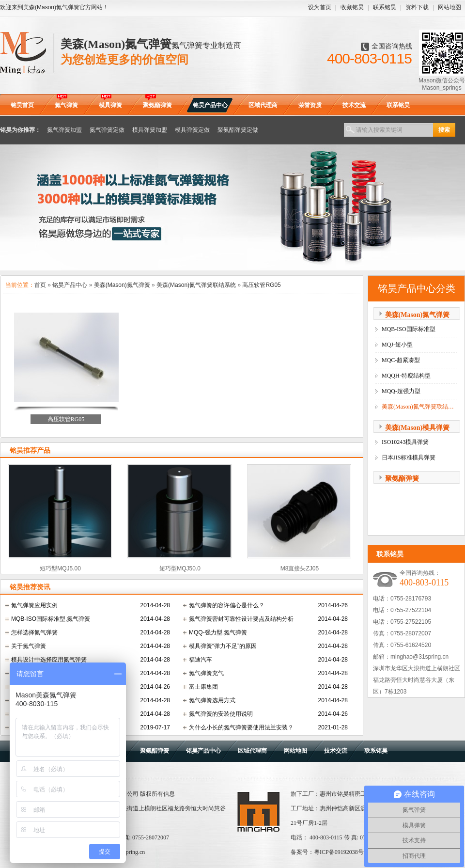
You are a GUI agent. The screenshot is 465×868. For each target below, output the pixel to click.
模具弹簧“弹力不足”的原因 (223, 646)
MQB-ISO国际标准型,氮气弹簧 (51, 619)
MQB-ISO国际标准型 (409, 329)
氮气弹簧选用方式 (212, 700)
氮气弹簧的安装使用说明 (221, 714)
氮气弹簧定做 (107, 130)
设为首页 (320, 7)
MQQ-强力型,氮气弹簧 (218, 632)
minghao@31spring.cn (419, 657)
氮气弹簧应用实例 (34, 605)
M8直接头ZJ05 (300, 568)
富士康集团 (203, 687)
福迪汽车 (201, 660)
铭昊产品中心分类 (417, 288)
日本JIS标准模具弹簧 (409, 458)
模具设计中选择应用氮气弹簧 (49, 660)
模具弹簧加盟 (150, 130)
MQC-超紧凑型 (401, 360)
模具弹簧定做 (192, 130)
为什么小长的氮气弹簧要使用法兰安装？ (241, 727)
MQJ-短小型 (397, 345)
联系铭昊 (385, 7)
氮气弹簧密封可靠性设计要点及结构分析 (241, 619)
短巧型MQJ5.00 (60, 568)
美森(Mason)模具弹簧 (418, 428)
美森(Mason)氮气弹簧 (122, 285)
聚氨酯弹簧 (402, 479)
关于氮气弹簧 (29, 646)
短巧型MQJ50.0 (180, 568)
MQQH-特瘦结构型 (406, 376)
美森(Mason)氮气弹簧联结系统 (196, 285)
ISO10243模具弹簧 (405, 442)
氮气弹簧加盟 (64, 130)
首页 (40, 285)
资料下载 (417, 7)
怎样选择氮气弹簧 (34, 632)
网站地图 (449, 7)
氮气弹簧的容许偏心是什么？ (227, 605)
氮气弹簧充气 (206, 673)
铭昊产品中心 (70, 285)
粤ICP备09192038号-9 (341, 852)
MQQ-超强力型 (401, 391)
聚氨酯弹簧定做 (238, 130)
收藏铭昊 (352, 7)
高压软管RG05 (261, 285)
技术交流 (336, 751)
